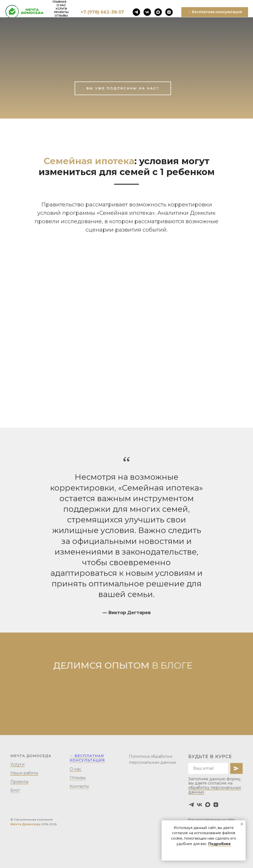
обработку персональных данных (215, 790)
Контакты (79, 786)
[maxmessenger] (158, 12)
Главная (59, 2)
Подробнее (220, 844)
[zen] (169, 12)
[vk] (147, 12)
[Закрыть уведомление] (242, 824)
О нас (61, 5)
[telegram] (136, 12)
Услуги (61, 9)
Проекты (61, 12)
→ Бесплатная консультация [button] (87, 758)
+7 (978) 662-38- (100, 12)
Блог (15, 790)
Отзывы (61, 16)
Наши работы (24, 773)
